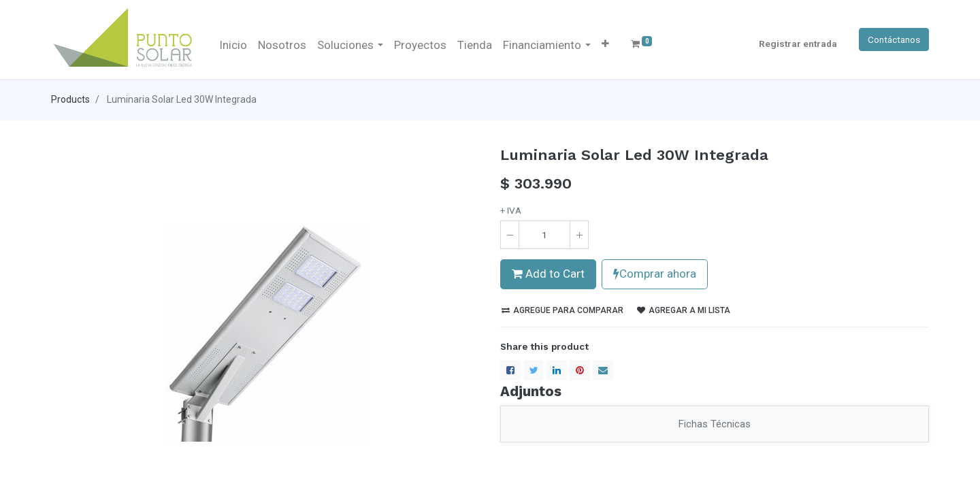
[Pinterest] (580, 370)
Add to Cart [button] (548, 274)
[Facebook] (510, 370)
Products (70, 99)
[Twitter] (534, 370)
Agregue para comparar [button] (562, 310)
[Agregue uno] (579, 235)
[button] (605, 44)
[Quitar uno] (510, 235)
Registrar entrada (798, 44)
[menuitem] (233, 46)
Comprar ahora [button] (655, 274)
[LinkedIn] (557, 370)
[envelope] (603, 370)
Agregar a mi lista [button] (684, 310)
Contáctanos (894, 39)
